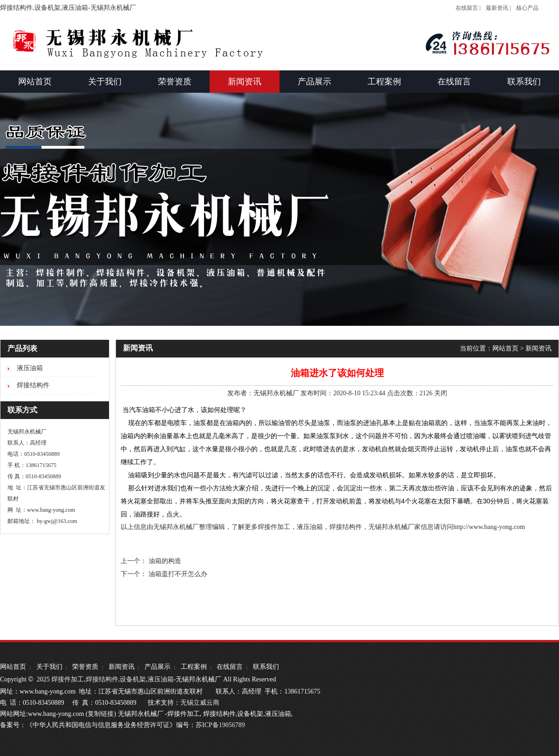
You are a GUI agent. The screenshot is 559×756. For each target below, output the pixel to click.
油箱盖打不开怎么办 (178, 574)
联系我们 (266, 667)
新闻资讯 (539, 348)
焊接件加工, (68, 679)
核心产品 (527, 8)
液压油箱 (161, 679)
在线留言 (230, 667)
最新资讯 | (498, 8)
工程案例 (194, 667)
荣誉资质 (85, 667)
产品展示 (157, 667)
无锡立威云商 (200, 703)
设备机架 (133, 679)
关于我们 (49, 667)
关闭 (441, 393)
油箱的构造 (165, 561)
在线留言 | (468, 8)
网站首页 (505, 348)
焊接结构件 (102, 679)
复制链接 (101, 714)
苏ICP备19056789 (220, 725)
